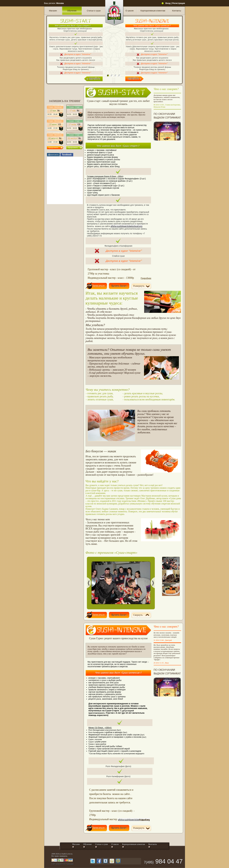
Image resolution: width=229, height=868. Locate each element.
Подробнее (146, 278)
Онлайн (70, 864)
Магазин (53, 11)
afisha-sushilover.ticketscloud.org (126, 226)
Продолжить (53, 147)
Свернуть (138, 615)
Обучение (72, 11)
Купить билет (119, 286)
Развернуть (139, 286)
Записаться (98, 286)
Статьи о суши (94, 11)
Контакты (177, 11)
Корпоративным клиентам (153, 11)
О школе (130, 11)
